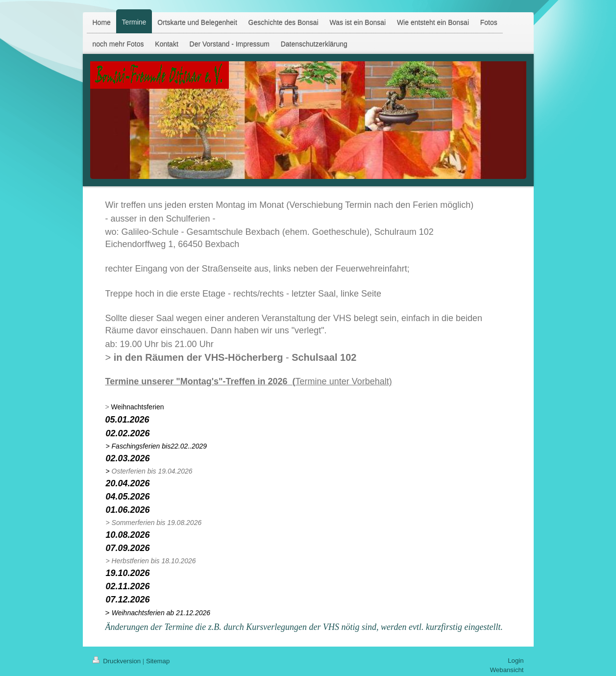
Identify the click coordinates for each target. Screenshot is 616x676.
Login (516, 661)
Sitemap (158, 661)
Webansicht (507, 670)
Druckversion (118, 661)
